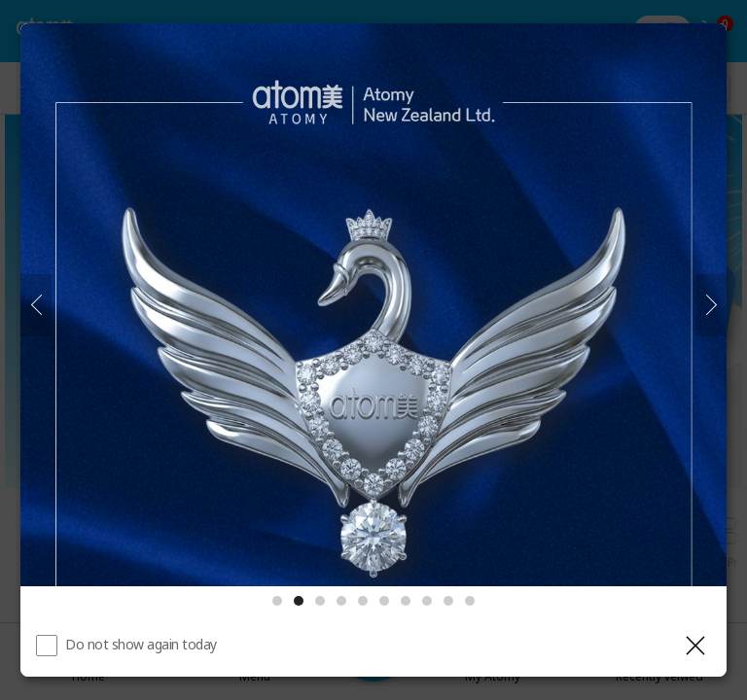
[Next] (711, 305)
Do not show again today (141, 644)
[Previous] (36, 305)
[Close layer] (695, 646)
